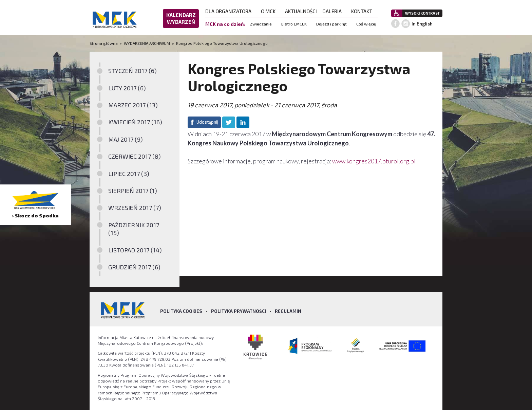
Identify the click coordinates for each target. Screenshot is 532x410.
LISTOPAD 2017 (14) (135, 250)
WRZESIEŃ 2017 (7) (135, 208)
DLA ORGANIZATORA (230, 11)
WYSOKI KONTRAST (422, 13)
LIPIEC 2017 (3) (129, 174)
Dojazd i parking (331, 24)
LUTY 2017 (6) (127, 88)
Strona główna (104, 43)
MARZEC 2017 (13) (133, 105)
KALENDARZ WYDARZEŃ (181, 18)
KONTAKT (364, 11)
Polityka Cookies (181, 311)
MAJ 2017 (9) (126, 139)
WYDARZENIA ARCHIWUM (147, 43)
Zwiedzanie (261, 24)
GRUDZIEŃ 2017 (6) (134, 267)
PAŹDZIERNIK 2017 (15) (134, 229)
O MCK (270, 11)
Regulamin (288, 311)
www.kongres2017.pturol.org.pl (374, 161)
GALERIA (334, 11)
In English (422, 24)
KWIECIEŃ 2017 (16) (135, 122)
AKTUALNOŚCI (301, 11)
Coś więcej (366, 24)
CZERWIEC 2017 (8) (135, 156)
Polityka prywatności (239, 311)
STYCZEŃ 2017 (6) (132, 71)
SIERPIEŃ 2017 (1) (133, 191)
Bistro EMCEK (294, 24)
